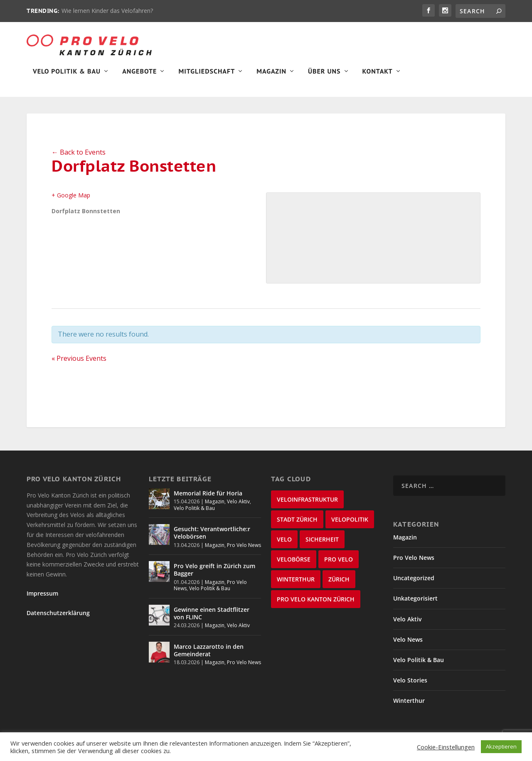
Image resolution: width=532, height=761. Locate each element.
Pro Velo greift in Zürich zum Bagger (214, 575)
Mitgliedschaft (207, 77)
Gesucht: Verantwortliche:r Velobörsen (212, 538)
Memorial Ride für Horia (208, 499)
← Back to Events (79, 158)
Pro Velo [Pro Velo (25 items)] (339, 565)
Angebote (139, 77)
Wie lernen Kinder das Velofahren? (107, 11)
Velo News (408, 645)
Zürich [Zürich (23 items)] (339, 585)
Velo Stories (410, 686)
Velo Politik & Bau (67, 77)
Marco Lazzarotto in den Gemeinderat (209, 656)
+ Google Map (71, 201)
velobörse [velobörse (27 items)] (294, 565)
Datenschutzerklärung (58, 619)
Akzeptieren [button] (501, 746)
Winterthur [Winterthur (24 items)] (296, 585)
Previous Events (79, 364)
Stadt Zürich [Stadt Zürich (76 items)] (297, 525)
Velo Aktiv (238, 507)
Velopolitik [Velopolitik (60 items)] (350, 525)
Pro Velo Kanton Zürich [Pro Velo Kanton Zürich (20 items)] (316, 605)
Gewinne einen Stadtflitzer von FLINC (212, 619)
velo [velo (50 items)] (284, 545)
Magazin (271, 77)
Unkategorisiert (415, 604)
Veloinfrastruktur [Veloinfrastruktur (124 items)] (307, 505)
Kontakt (378, 77)
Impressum (42, 599)
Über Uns (324, 77)
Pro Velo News (244, 551)
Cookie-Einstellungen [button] (446, 747)
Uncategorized (414, 584)
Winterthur (409, 706)
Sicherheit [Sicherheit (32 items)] (322, 545)
